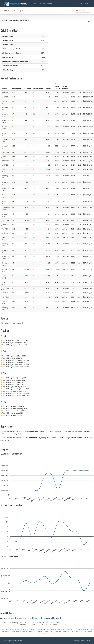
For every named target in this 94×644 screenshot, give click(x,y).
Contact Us (83, 3)
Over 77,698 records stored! (43, 3)
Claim (88, 21)
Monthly (18, 10)
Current (7, 10)
